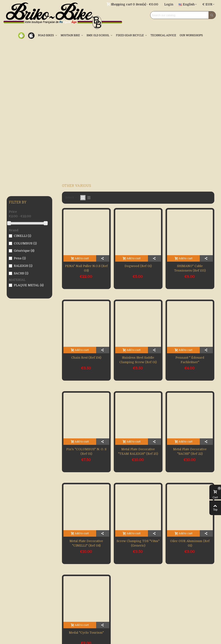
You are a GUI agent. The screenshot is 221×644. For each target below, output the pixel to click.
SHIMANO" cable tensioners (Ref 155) (190, 268)
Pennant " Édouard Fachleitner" (190, 360)
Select (71, 197)
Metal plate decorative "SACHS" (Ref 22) (190, 451)
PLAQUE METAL (29, 285)
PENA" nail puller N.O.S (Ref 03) (86, 268)
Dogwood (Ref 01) (138, 266)
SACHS (21, 273)
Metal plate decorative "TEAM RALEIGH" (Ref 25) (138, 451)
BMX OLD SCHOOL (98, 35)
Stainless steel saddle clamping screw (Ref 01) (138, 360)
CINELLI (22, 236)
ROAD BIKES (46, 35)
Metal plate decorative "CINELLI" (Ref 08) (86, 543)
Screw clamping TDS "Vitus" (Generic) (138, 543)
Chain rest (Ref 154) (86, 358)
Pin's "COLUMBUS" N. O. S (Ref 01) (86, 451)
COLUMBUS (25, 243)
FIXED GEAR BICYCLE (130, 35)
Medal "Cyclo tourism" (86, 633)
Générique (24, 251)
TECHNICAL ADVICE (163, 35)
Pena (20, 258)
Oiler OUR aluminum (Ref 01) (190, 543)
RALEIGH (23, 266)
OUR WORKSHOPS (191, 35)
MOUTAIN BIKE (71, 35)
